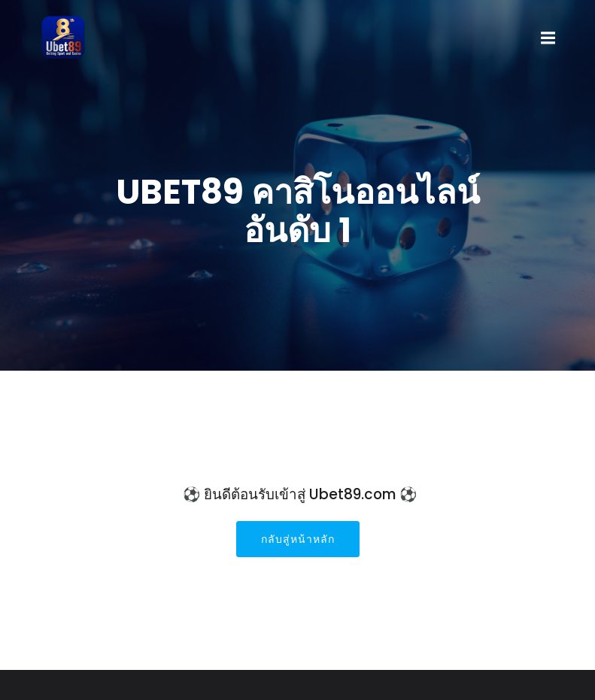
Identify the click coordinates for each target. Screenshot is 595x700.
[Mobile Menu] (548, 38)
